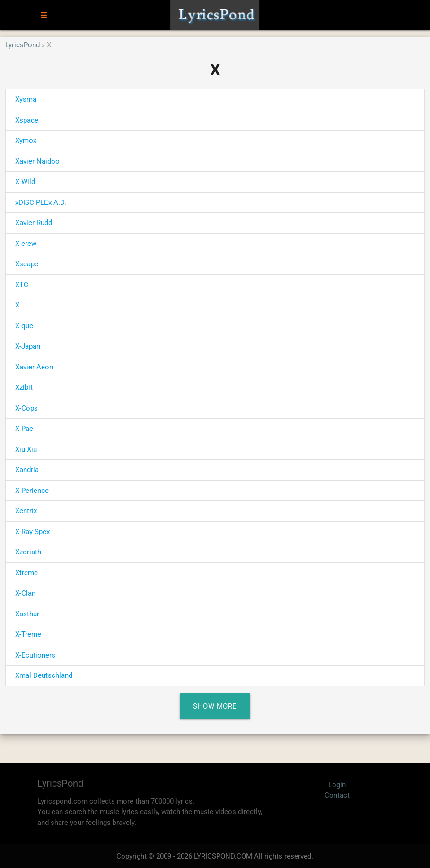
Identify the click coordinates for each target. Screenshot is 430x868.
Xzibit (24, 387)
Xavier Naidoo (37, 161)
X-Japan (28, 346)
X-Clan (25, 593)
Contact (337, 795)
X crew (26, 244)
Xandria (27, 470)
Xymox (26, 140)
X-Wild (25, 182)
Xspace (27, 120)
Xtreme (26, 573)
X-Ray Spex (32, 532)
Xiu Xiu (26, 449)
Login (337, 785)
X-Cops (26, 408)
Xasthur (27, 614)
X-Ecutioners (35, 655)
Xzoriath (28, 552)
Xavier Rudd (34, 223)
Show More (215, 706)
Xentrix (26, 511)
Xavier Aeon (34, 367)
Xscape (27, 264)
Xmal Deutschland (44, 675)
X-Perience (32, 491)
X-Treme (28, 634)
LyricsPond (22, 45)
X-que (24, 326)
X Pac (24, 429)
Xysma (26, 99)
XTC (22, 285)
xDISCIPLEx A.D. (41, 202)
